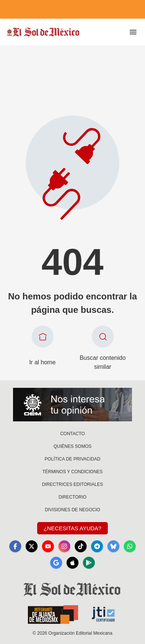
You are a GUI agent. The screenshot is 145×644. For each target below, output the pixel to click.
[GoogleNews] (56, 563)
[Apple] (72, 563)
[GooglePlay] (89, 563)
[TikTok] (81, 546)
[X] (32, 546)
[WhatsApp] (130, 546)
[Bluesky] (113, 546)
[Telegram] (97, 546)
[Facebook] (15, 546)
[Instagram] (64, 546)
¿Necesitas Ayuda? (72, 528)
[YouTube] (48, 546)
